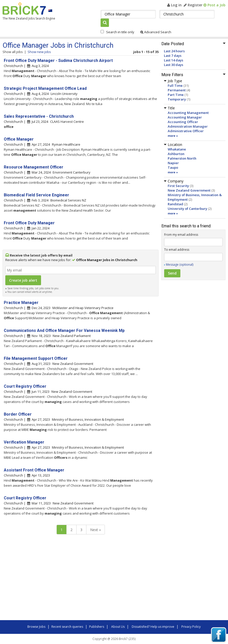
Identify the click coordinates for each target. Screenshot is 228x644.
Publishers (97, 627)
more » (173, 136)
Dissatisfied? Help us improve (153, 627)
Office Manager (19, 139)
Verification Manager (24, 442)
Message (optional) (180, 265)
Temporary (177, 99)
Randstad (175, 204)
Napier (173, 163)
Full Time (175, 86)
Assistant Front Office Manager (34, 470)
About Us (118, 627)
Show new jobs (39, 52)
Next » (96, 530)
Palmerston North (182, 158)
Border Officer (18, 414)
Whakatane (177, 149)
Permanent (177, 90)
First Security (178, 186)
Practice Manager (21, 303)
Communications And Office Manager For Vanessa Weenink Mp (64, 331)
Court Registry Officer (25, 386)
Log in (174, 5)
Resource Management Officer (34, 167)
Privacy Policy (191, 627)
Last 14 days (174, 60)
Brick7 (24, 9)
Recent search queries (67, 627)
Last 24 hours (174, 51)
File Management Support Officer (36, 358)
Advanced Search (156, 32)
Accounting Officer (183, 122)
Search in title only (120, 32)
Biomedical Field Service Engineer (36, 195)
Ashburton (176, 154)
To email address (177, 250)
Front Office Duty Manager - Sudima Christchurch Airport (58, 61)
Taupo (173, 167)
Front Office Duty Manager (29, 223)
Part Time (176, 95)
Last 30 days (174, 65)
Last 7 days (173, 56)
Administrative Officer (186, 131)
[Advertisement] (73, 579)
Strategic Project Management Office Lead (45, 88)
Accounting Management (188, 113)
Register (193, 5)
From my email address (181, 235)
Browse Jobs (36, 627)
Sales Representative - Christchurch (39, 116)
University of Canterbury (187, 209)
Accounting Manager (185, 117)
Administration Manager (188, 126)
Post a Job (214, 5)
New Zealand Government (189, 190)
